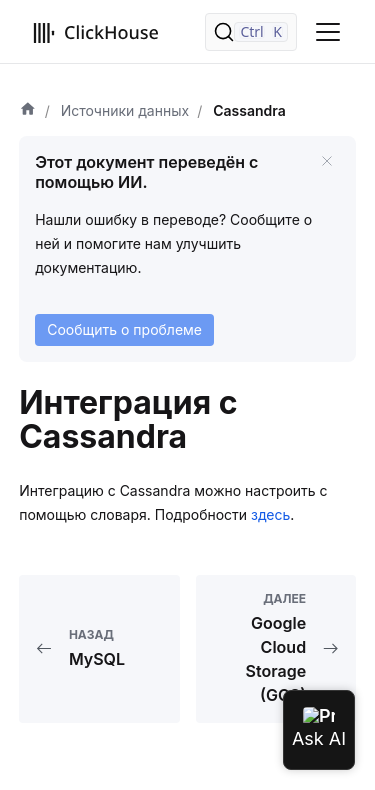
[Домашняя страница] (28, 111)
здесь (270, 514)
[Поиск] (251, 32)
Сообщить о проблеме (124, 329)
